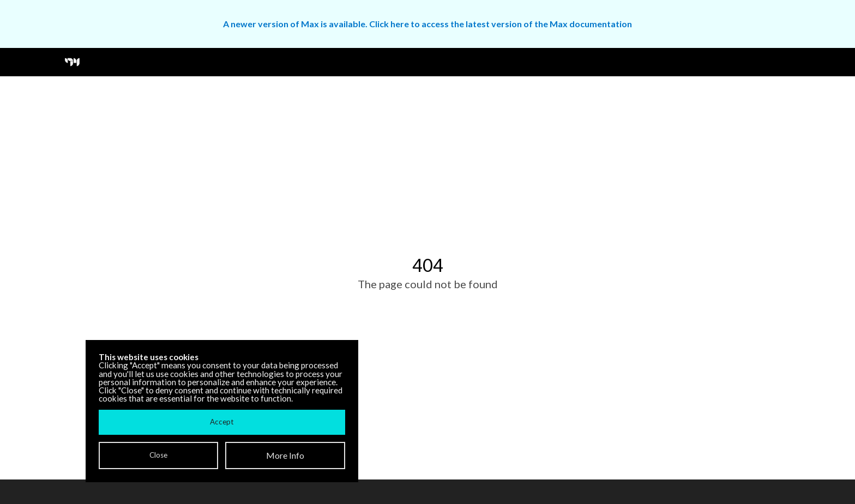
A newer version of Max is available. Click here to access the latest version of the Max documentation (427, 24)
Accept (222, 422)
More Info (285, 455)
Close (158, 455)
